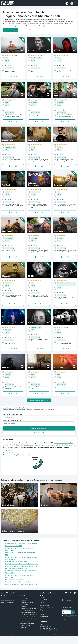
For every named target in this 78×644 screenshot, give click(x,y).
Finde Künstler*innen (10, 30)
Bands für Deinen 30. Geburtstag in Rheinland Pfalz (21, 582)
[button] (73, 3)
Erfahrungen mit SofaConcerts (48, 608)
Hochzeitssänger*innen (27, 602)
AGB (63, 635)
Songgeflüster (44, 600)
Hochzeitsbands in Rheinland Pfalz (16, 562)
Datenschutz (57, 635)
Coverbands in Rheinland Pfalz (15, 580)
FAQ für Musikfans (6, 598)
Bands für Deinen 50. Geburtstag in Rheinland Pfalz (21, 564)
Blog (41, 610)
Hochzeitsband (25, 600)
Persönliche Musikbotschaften (29, 615)
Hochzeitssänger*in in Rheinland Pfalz (17, 568)
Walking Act (24, 627)
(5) (9, 288)
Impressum (50, 635)
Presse (42, 614)
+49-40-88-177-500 (11, 451)
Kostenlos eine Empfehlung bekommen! (17, 455)
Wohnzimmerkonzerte (26, 596)
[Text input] (66, 612)
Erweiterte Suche (39, 432)
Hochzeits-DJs (24, 604)
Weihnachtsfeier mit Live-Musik (29, 609)
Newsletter (43, 618)
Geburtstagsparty (25, 598)
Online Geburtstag (26, 621)
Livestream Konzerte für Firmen (29, 617)
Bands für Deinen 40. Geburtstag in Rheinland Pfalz (21, 584)
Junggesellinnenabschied (27, 623)
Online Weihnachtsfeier (27, 611)
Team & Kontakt (44, 606)
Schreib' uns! (9, 453)
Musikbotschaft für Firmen (28, 613)
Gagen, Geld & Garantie (7, 600)
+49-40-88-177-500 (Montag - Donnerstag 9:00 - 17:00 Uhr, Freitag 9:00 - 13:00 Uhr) (48, 629)
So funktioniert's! (25, 30)
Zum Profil (14, 77)
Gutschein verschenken (7, 602)
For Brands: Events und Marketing (46, 597)
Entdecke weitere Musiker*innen (39, 400)
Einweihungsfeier (25, 625)
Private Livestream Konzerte (28, 619)
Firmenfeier (24, 606)
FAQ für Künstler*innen (7, 596)
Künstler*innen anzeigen (39, 428)
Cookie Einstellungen (71, 635)
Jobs (41, 612)
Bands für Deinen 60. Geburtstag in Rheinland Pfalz (21, 566)
